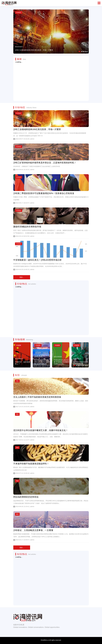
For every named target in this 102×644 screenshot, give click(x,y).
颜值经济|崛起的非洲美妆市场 (27, 227)
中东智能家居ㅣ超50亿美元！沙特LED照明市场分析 (37, 260)
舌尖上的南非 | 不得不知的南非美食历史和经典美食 (37, 397)
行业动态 (19, 113)
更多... (22, 277)
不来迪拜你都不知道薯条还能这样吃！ (31, 464)
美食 (17, 381)
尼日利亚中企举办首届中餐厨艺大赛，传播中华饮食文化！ (41, 430)
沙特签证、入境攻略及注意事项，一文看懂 (33, 530)
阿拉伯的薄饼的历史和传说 (26, 497)
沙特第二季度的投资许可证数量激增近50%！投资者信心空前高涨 (44, 193)
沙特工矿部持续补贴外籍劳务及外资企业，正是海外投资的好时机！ (45, 163)
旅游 (17, 514)
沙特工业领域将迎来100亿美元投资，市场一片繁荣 (37, 129)
